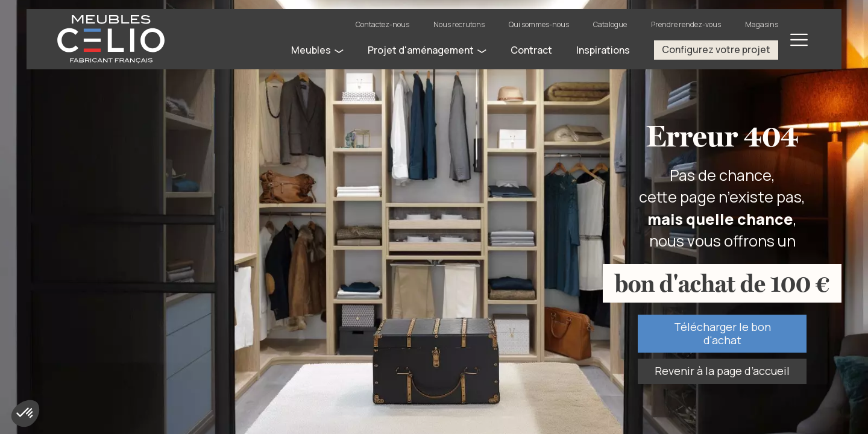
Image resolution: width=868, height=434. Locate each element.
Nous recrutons (459, 24)
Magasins (762, 24)
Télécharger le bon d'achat (722, 333)
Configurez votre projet (716, 49)
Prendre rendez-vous (686, 24)
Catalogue (610, 24)
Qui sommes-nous (539, 24)
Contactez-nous (382, 24)
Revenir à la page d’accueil (722, 371)
